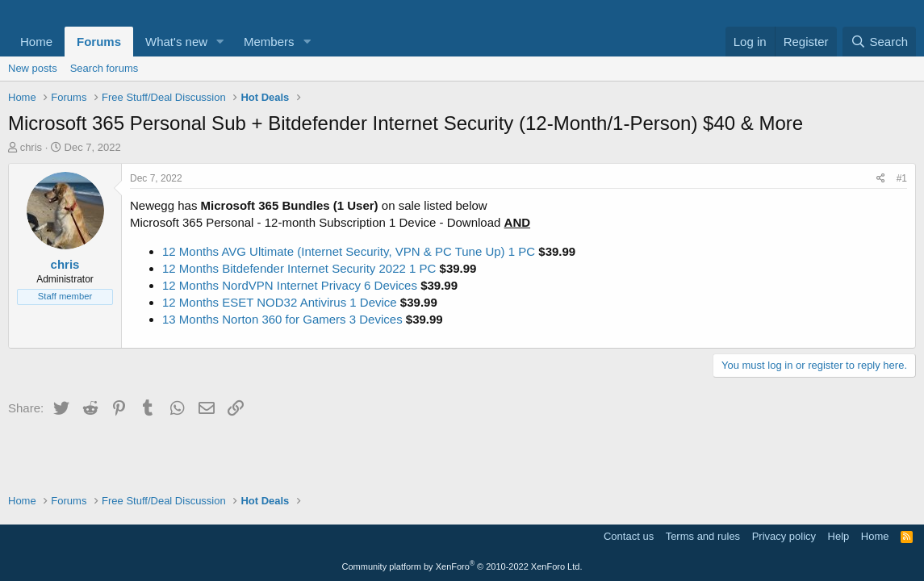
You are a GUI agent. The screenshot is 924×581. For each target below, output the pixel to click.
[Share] (881, 179)
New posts (33, 68)
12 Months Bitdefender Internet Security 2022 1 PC (299, 268)
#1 (902, 178)
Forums (99, 42)
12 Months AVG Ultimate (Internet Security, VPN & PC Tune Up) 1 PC (349, 251)
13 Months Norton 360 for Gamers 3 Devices (282, 319)
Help (839, 536)
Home (36, 42)
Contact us (629, 536)
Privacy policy (784, 536)
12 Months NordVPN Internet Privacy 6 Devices (290, 285)
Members (269, 42)
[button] (220, 42)
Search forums (105, 68)
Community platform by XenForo (462, 566)
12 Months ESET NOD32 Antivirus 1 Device (280, 302)
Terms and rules (703, 536)
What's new (176, 42)
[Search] (879, 42)
